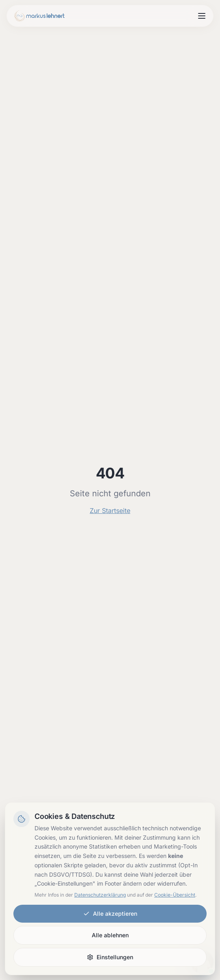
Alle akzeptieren (110, 913)
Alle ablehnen (110, 935)
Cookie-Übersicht (175, 895)
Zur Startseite (110, 511)
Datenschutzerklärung (100, 895)
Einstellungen (110, 957)
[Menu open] (202, 16)
